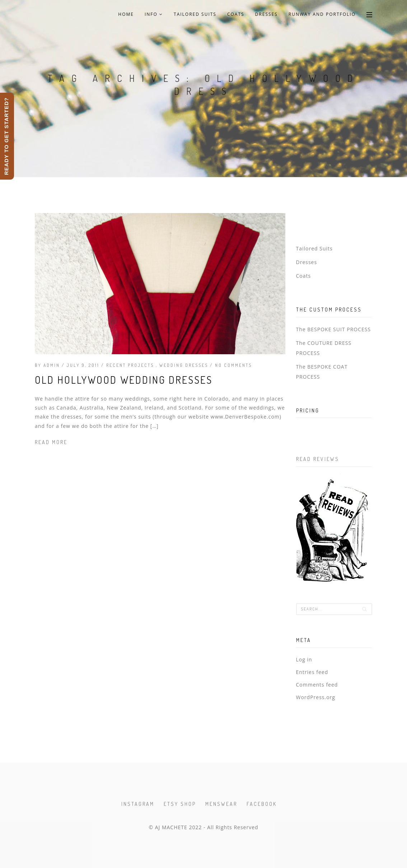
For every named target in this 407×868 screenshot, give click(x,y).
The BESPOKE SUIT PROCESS (334, 329)
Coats (236, 14)
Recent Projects (131, 365)
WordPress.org (316, 697)
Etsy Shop (180, 804)
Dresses (266, 14)
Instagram (138, 804)
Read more (51, 442)
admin (52, 365)
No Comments (233, 365)
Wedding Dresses (185, 365)
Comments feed (317, 685)
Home (126, 14)
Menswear (221, 804)
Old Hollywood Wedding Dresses (124, 380)
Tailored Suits (195, 14)
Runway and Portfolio (322, 14)
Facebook (262, 804)
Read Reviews (318, 459)
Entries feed (312, 672)
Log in (304, 659)
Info (154, 14)
